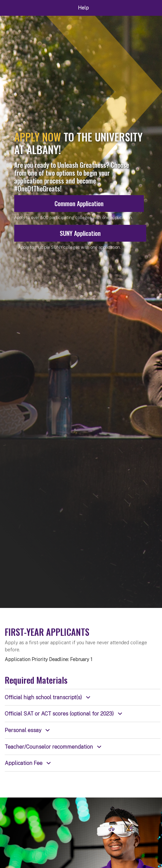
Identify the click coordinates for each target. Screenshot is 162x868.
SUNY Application (80, 233)
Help (83, 8)
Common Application (79, 203)
